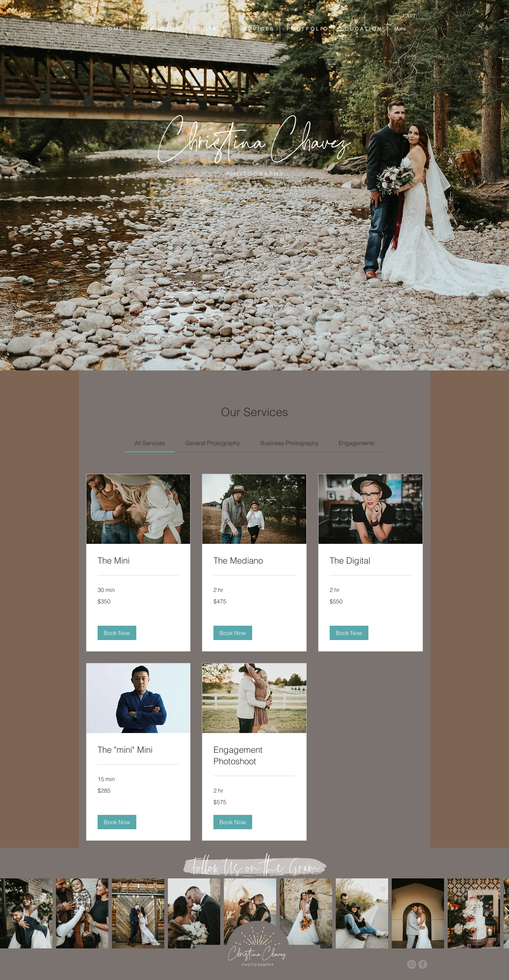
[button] (413, 16)
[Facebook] (423, 964)
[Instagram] (412, 964)
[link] (150, 443)
